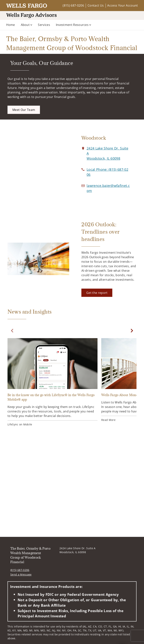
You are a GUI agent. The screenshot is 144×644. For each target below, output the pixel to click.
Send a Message (21, 574)
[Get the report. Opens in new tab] (97, 293)
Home (11, 25)
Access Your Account (123, 5)
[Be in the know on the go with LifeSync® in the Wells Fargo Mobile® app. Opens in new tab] (52, 383)
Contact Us (96, 5)
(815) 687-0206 (73, 5)
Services (44, 25)
